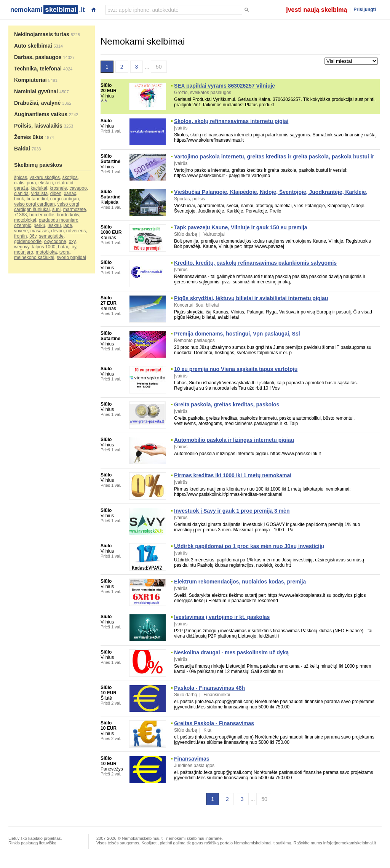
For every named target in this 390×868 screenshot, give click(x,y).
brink (19, 199)
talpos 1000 (43, 247)
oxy (72, 241)
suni (56, 209)
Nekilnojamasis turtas (42, 34)
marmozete (75, 209)
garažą (21, 188)
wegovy (22, 247)
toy (73, 247)
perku (39, 225)
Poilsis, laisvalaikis (38, 126)
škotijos (70, 177)
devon (57, 231)
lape (68, 225)
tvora (65, 252)
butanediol (37, 199)
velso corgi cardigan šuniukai (47, 207)
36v (33, 236)
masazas (40, 231)
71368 (20, 215)
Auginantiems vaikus (41, 114)
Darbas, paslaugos (38, 57)
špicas (21, 177)
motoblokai (25, 220)
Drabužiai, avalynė (37, 103)
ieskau (54, 225)
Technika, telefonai (38, 69)
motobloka (46, 252)
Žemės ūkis (29, 137)
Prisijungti (365, 10)
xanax (70, 193)
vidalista (39, 193)
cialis (19, 183)
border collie (42, 215)
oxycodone (55, 241)
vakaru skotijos (45, 177)
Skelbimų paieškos (38, 165)
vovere (21, 231)
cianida (21, 193)
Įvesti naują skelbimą (316, 10)
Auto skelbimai (33, 46)
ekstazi (46, 183)
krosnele (58, 188)
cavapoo (78, 188)
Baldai (22, 149)
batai (63, 247)
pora (31, 183)
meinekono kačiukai (34, 257)
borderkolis (68, 215)
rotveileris (76, 231)
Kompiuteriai (30, 80)
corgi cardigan (65, 199)
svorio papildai (71, 257)
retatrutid (64, 183)
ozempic (23, 225)
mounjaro (24, 252)
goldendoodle (28, 241)
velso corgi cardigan (34, 204)
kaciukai (39, 188)
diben (56, 193)
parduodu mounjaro (59, 220)
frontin (20, 236)
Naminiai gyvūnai (36, 91)
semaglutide (51, 236)
